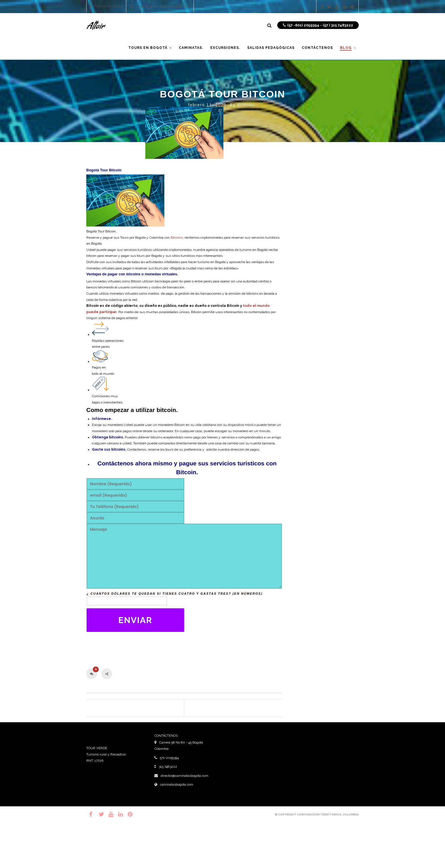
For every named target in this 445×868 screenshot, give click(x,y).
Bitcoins (177, 238)
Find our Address (106, 6)
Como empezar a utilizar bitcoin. (132, 410)
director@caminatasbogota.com (160, 6)
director (246, 105)
